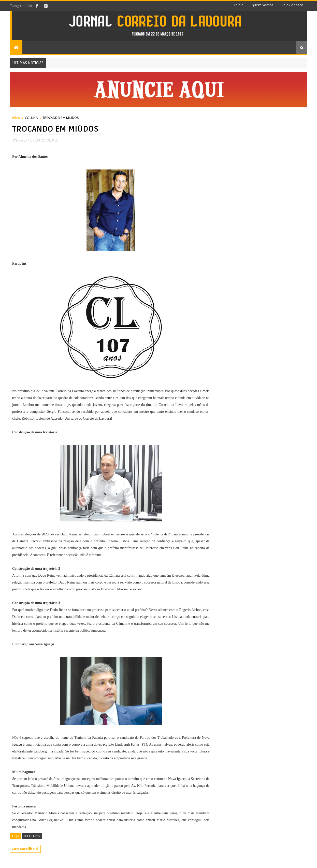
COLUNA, (51, 140)
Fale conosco (292, 5)
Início (239, 5)
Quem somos (263, 5)
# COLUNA (32, 836)
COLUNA (31, 118)
